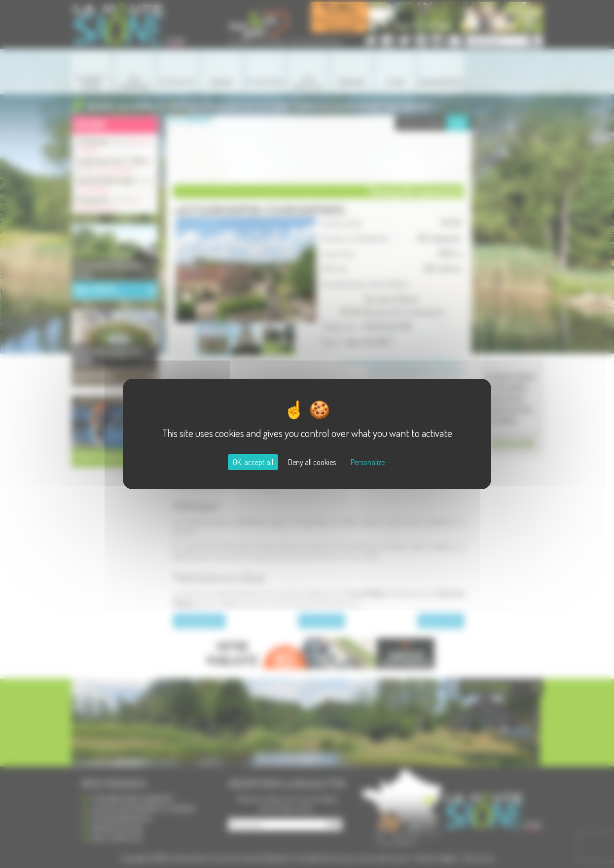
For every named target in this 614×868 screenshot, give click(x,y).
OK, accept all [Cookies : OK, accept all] (253, 462)
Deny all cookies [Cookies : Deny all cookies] (312, 462)
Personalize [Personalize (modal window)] (368, 462)
